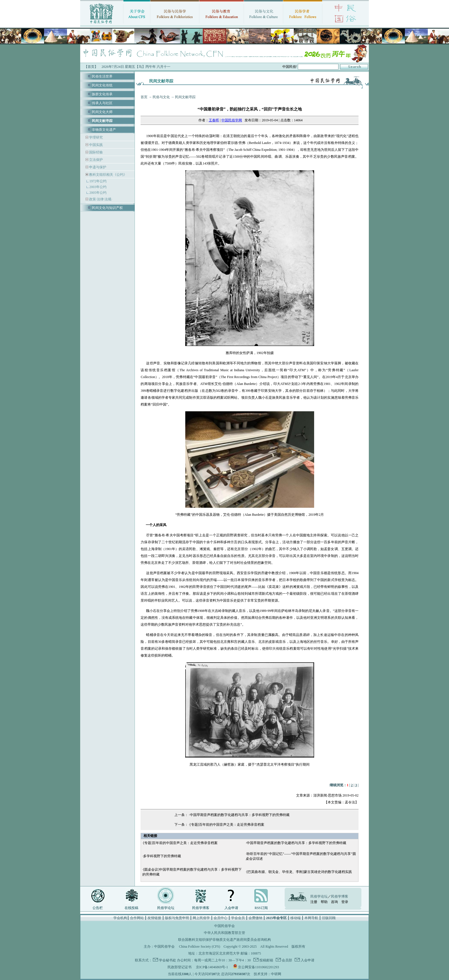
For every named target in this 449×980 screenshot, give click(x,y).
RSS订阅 (261, 908)
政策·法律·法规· (100, 199)
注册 (314, 902)
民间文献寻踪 (185, 97)
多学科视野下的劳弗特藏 (162, 856)
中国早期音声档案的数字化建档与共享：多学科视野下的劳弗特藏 (240, 815)
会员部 (286, 960)
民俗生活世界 (102, 76)
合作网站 (137, 918)
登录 (345, 902)
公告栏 (98, 908)
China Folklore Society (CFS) (200, 947)
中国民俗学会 (164, 947)
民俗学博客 (201, 908)
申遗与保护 (97, 167)
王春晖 (214, 120)
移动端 (296, 918)
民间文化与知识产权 (107, 208)
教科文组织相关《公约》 (108, 175)
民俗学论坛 (166, 908)
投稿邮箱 (266, 960)
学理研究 (95, 137)
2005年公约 (98, 193)
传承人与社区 (102, 103)
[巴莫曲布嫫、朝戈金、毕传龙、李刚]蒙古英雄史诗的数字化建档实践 (299, 872)
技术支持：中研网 (267, 974)
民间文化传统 (102, 85)
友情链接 (154, 918)
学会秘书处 (168, 960)
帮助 (324, 902)
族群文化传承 (102, 94)
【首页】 (91, 67)
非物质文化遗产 (104, 130)
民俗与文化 (161, 97)
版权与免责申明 (177, 918)
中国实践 (95, 145)
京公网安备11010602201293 (259, 967)
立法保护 (95, 160)
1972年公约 (98, 181)
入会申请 (231, 908)
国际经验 (95, 152)
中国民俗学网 (232, 120)
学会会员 (238, 918)
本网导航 (311, 918)
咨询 (334, 902)
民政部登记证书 (180, 967)
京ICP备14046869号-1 (212, 967)
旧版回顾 (329, 918)
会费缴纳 (255, 918)
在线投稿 (131, 908)
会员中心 (220, 918)
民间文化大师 (102, 112)
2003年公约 (98, 187)
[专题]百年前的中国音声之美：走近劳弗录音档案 (227, 825)
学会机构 (120, 918)
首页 (144, 97)
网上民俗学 (201, 918)
